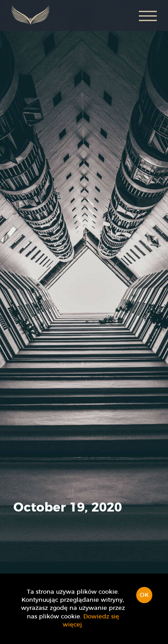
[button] (148, 15)
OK (144, 595)
